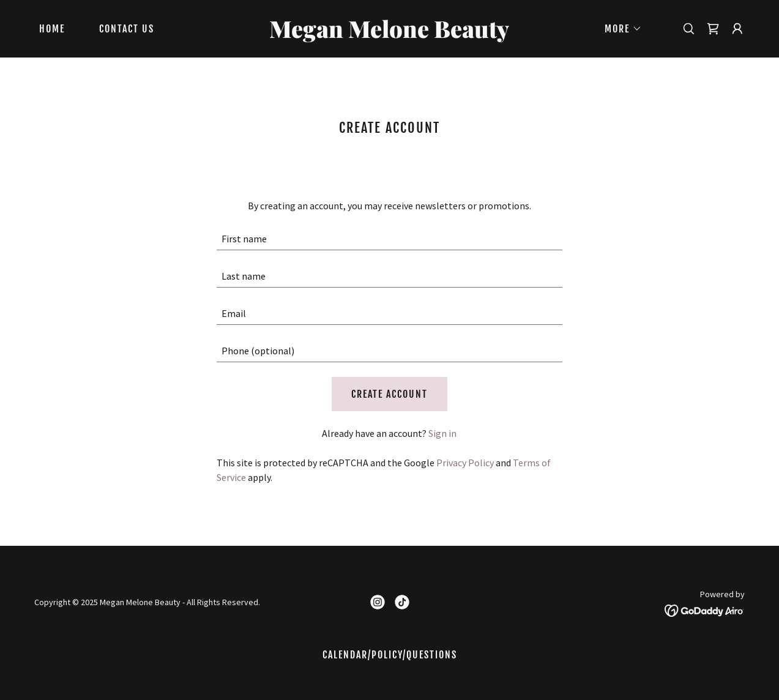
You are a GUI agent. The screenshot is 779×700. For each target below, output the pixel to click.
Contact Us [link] (127, 29)
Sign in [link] (442, 433)
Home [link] (52, 29)
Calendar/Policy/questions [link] (390, 655)
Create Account (389, 394)
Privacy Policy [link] (465, 463)
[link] (389, 34)
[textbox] (389, 239)
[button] (618, 29)
